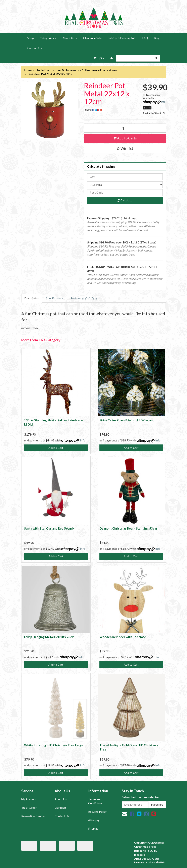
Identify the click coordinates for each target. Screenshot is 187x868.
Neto (163, 862)
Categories (48, 38)
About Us (70, 38)
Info (163, 102)
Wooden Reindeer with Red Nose (123, 637)
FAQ (145, 38)
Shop (31, 38)
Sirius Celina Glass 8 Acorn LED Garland (127, 420)
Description (32, 298)
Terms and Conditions (95, 801)
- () (99, 58)
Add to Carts (125, 138)
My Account (29, 799)
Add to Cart (56, 448)
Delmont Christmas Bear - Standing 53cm (128, 528)
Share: (94, 110)
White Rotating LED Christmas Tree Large (54, 745)
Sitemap (93, 828)
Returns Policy (97, 812)
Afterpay (94, 820)
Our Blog (60, 808)
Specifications (55, 298)
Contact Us (35, 48)
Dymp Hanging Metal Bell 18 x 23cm (49, 637)
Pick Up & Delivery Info (122, 38)
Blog (157, 38)
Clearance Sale (92, 38)
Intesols (140, 855)
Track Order (29, 808)
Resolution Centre (33, 816)
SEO (151, 851)
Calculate (125, 200)
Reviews (84, 298)
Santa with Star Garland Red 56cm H (49, 528)
